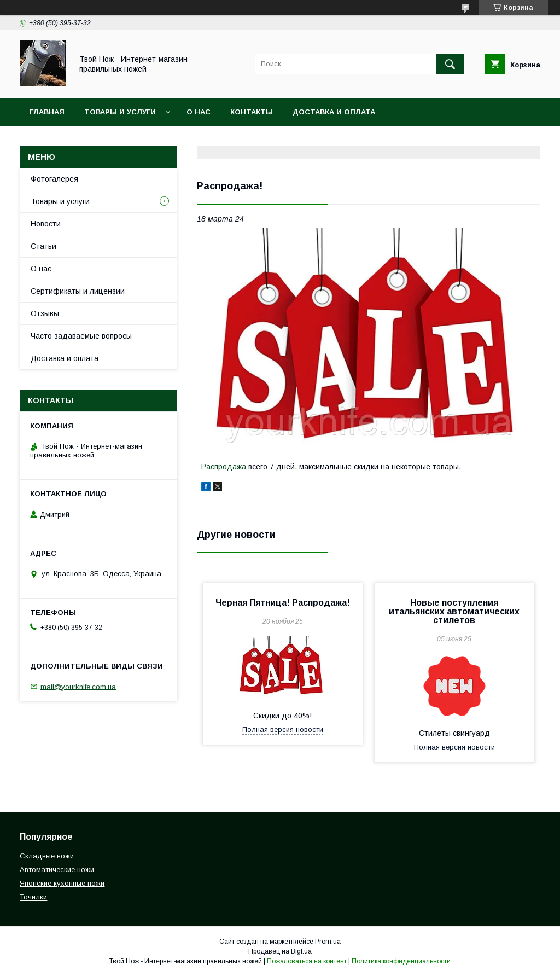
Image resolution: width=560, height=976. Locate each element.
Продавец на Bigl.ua (280, 951)
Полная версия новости (283, 730)
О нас (199, 112)
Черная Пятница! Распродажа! (283, 603)
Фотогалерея (54, 179)
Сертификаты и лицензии (78, 291)
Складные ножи (47, 856)
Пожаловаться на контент (307, 961)
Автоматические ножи (57, 870)
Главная (47, 112)
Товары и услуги (120, 112)
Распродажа (224, 467)
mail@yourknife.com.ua (78, 686)
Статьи (43, 246)
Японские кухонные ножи (62, 883)
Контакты (252, 112)
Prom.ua (328, 942)
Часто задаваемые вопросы (81, 336)
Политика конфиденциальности (401, 961)
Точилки (33, 897)
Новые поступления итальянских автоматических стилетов (454, 611)
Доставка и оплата (334, 112)
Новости (46, 224)
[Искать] (450, 64)
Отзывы (45, 313)
